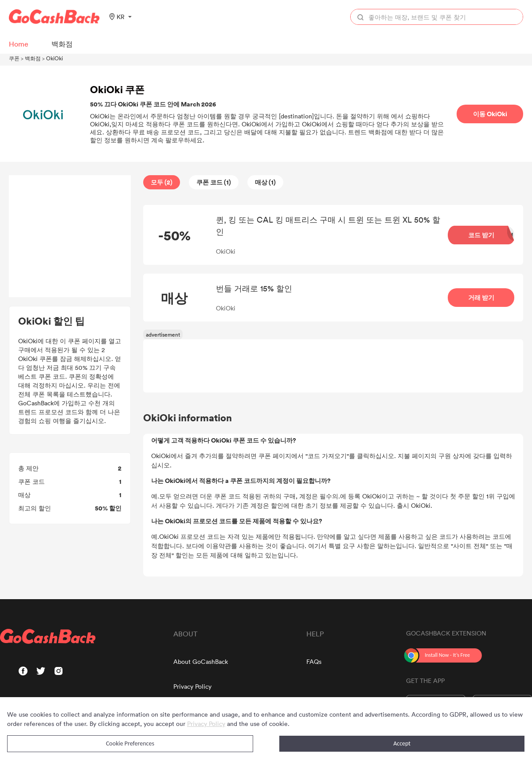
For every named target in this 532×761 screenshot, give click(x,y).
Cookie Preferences (130, 743)
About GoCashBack (201, 661)
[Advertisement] (70, 236)
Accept (402, 743)
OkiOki (55, 58)
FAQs (314, 661)
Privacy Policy (192, 686)
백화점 (33, 58)
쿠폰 (14, 58)
